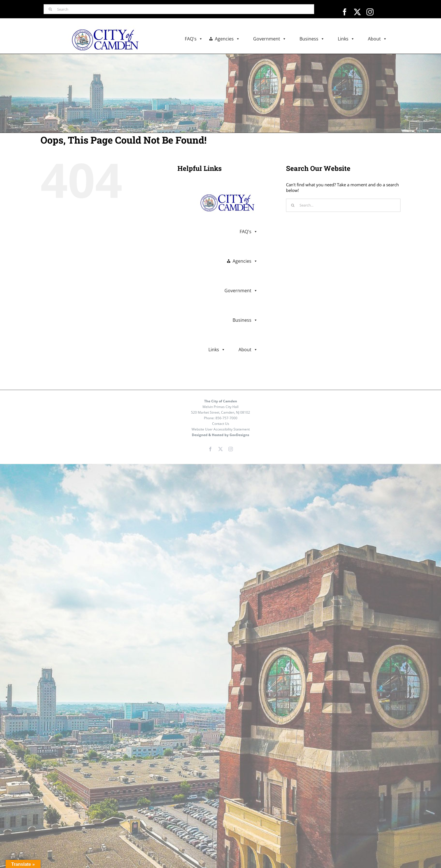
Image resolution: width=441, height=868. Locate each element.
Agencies (227, 39)
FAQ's (194, 39)
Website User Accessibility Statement (221, 429)
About (377, 39)
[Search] (179, 9)
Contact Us (221, 424)
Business (312, 39)
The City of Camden (221, 401)
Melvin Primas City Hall (220, 407)
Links (346, 39)
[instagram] (370, 12)
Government (270, 39)
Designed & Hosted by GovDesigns (220, 435)
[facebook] (345, 12)
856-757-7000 (226, 418)
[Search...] (343, 205)
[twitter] (357, 12)
